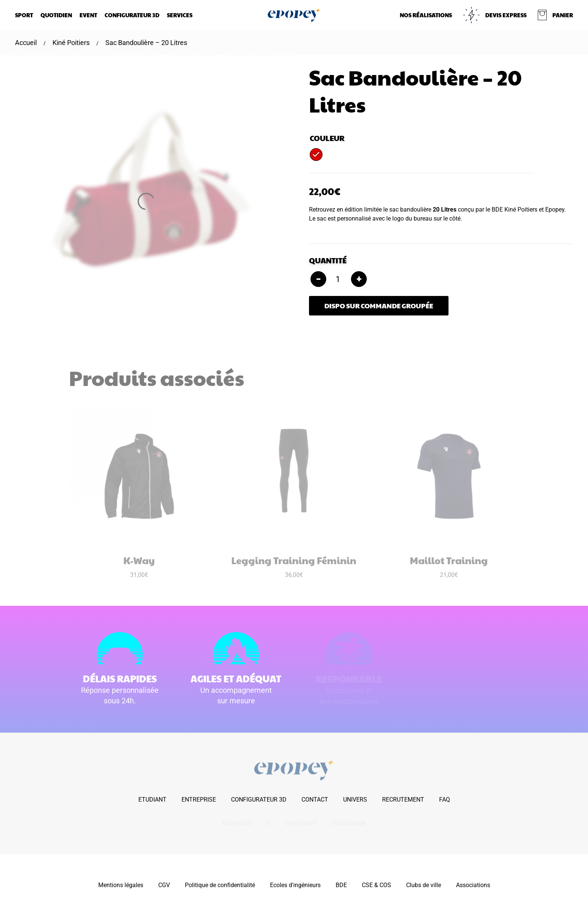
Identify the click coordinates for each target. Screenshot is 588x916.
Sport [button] (24, 15)
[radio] (316, 155)
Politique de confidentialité (220, 885)
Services (180, 15)
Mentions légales (121, 885)
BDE (341, 885)
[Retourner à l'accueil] (294, 15)
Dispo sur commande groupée (379, 306)
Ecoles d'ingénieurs (295, 885)
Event (88, 15)
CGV (164, 885)
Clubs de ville (424, 885)
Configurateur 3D (132, 15)
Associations (473, 885)
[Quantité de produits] (339, 279)
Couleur (327, 138)
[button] (555, 15)
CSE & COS (376, 885)
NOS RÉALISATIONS (426, 15)
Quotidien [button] (56, 15)
